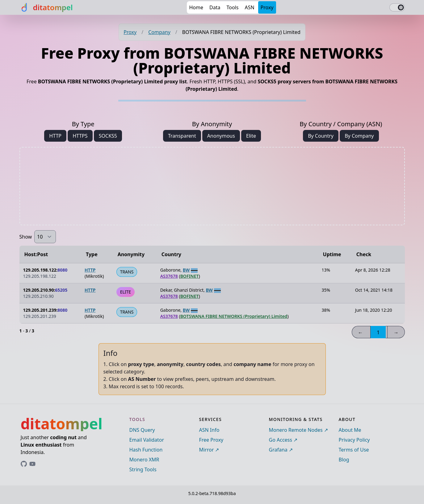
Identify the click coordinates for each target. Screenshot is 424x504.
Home (196, 7)
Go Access (281, 440)
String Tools (143, 469)
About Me (350, 430)
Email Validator (147, 440)
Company (159, 32)
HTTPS (80, 136)
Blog (344, 460)
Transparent (182, 136)
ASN (249, 7)
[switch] (397, 7)
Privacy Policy (354, 440)
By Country (321, 136)
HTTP (55, 136)
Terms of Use (354, 450)
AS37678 (169, 276)
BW (186, 270)
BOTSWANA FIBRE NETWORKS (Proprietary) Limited (234, 316)
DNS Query (142, 430)
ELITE (126, 292)
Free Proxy (211, 440)
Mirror (207, 450)
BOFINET (190, 276)
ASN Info (209, 430)
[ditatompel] (46, 7)
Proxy (267, 7)
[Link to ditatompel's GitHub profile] (24, 464)
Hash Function (146, 450)
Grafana (278, 450)
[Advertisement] (212, 186)
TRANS (127, 272)
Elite (251, 136)
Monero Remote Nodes (296, 430)
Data (215, 7)
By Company (359, 136)
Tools (232, 7)
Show (26, 237)
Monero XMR (144, 460)
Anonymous (221, 136)
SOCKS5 (108, 136)
